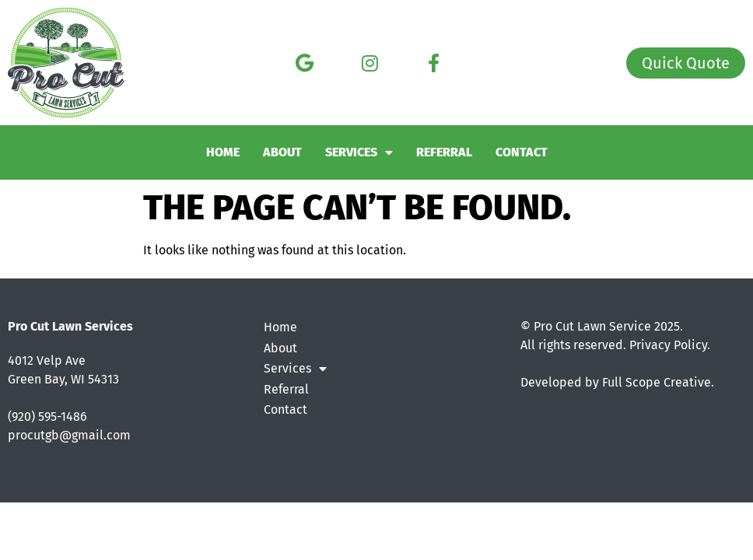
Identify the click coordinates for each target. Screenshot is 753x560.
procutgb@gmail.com (69, 435)
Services (359, 152)
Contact (522, 152)
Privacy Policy (668, 345)
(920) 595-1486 (47, 416)
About (282, 152)
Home (223, 152)
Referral (444, 152)
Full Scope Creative (657, 382)
